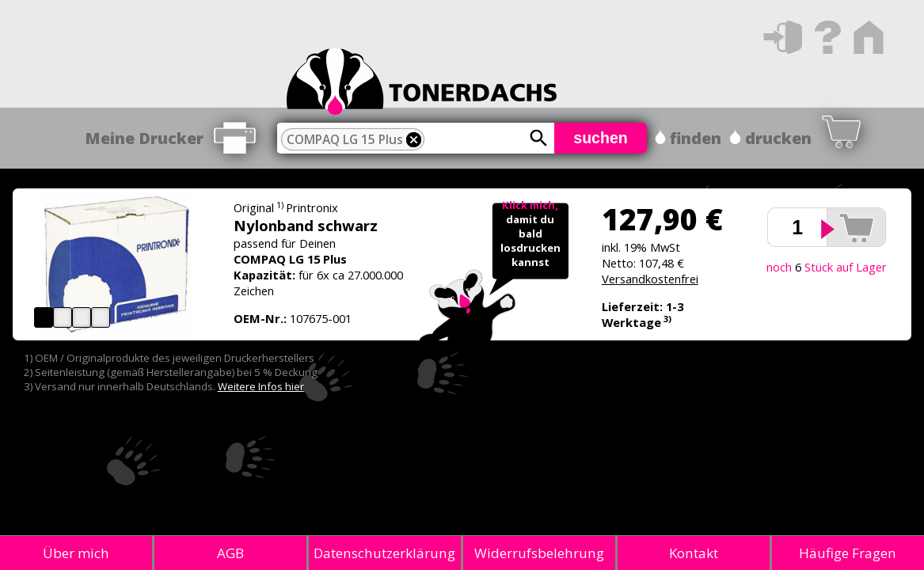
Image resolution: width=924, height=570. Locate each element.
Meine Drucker (144, 138)
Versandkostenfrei (650, 279)
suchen (601, 138)
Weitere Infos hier (261, 386)
